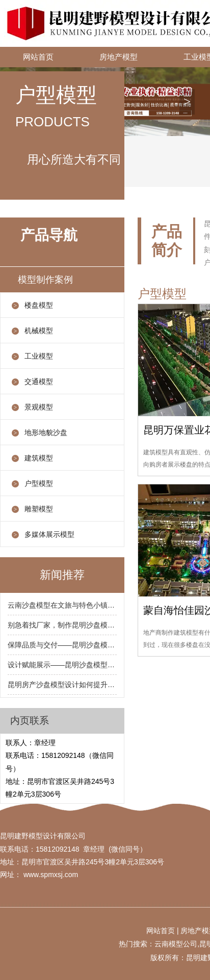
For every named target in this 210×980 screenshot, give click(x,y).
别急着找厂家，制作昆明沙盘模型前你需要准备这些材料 (62, 625)
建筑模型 (39, 458)
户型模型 (39, 483)
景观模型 (39, 407)
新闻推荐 (62, 575)
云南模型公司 (176, 944)
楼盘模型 (39, 305)
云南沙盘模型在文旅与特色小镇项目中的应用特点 (62, 605)
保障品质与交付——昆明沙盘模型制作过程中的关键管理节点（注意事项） (62, 645)
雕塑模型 (39, 509)
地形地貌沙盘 (46, 432)
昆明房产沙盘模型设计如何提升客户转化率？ (62, 685)
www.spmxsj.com (51, 875)
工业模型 (39, 356)
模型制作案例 (45, 280)
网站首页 (38, 57)
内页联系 (30, 720)
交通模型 (39, 382)
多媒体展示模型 (49, 534)
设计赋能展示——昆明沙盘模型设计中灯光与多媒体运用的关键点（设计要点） (62, 665)
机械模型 (39, 331)
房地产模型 (119, 57)
